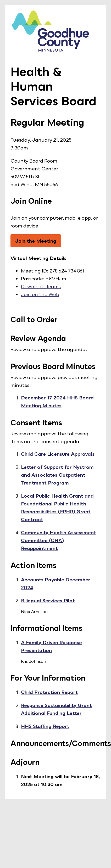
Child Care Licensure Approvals (58, 454)
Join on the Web (40, 294)
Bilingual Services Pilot (48, 600)
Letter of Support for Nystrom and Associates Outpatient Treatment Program (57, 475)
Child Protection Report (49, 692)
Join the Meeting (36, 241)
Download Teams (41, 286)
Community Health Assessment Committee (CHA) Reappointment (59, 540)
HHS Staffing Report (45, 726)
